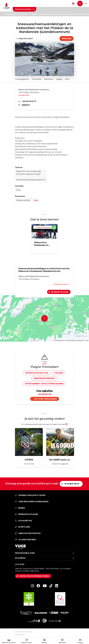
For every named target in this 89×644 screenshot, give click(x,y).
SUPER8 (29, 460)
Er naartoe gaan (60, 292)
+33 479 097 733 (44, 394)
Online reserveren (25, 9)
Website (24, 105)
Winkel (20, 508)
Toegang (59, 373)
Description (37, 79)
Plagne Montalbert (43, 227)
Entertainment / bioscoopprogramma (44, 384)
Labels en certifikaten (28, 533)
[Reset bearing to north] (86, 336)
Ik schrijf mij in (72, 484)
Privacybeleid (20, 634)
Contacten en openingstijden (34, 576)
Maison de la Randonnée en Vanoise (41, 244)
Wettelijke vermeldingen (24, 632)
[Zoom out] (86, 333)
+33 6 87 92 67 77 (27, 101)
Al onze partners (25, 539)
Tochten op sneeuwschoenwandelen (17, 14)
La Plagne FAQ (23, 521)
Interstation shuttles (37, 373)
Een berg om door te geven (30, 495)
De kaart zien (24, 95)
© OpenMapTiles (59, 340)
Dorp (67, 79)
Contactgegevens (22, 79)
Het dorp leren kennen (45, 399)
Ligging (59, 79)
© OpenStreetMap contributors (74, 340)
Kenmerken (49, 79)
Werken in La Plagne (26, 514)
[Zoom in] (86, 329)
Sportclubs (22, 527)
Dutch (73, 3)
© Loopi (86, 340)
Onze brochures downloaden (32, 501)
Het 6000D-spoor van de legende (60, 460)
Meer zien (66, 38)
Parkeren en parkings (44, 378)
